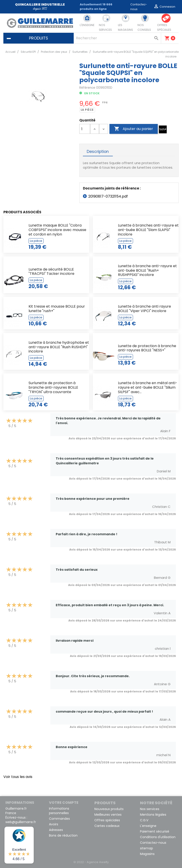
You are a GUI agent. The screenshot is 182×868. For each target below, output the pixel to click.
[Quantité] (85, 129)
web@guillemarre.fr (21, 822)
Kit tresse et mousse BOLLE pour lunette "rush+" (57, 309)
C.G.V (144, 820)
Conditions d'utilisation (158, 837)
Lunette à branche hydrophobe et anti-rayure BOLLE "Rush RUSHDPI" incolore (59, 347)
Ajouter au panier (134, 129)
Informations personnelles (59, 811)
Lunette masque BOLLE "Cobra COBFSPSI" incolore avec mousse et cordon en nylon (57, 230)
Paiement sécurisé (155, 831)
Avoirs (54, 824)
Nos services (150, 809)
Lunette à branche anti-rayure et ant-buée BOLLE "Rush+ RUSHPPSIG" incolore (147, 270)
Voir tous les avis (18, 777)
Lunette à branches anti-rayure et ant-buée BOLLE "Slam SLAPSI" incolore (148, 230)
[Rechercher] (117, 38)
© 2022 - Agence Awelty (91, 862)
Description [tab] (98, 152)
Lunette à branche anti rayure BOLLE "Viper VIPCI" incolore (144, 309)
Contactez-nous (153, 843)
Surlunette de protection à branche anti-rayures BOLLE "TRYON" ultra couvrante (53, 387)
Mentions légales (153, 815)
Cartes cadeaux (107, 826)
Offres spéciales (107, 820)
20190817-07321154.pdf (108, 197)
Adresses (56, 830)
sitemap (146, 848)
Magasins (147, 854)
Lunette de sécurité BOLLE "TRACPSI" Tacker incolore (51, 272)
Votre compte (64, 803)
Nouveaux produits (109, 809)
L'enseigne (148, 826)
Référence (87, 88)
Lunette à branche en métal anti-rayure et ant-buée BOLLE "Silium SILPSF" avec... (148, 387)
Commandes (59, 819)
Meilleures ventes (108, 815)
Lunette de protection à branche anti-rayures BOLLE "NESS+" (147, 348)
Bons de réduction (63, 835)
